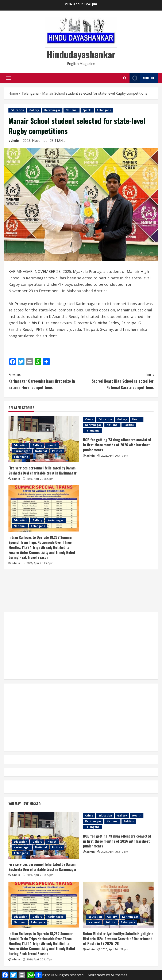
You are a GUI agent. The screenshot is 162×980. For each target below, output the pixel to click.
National (72, 110)
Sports (87, 110)
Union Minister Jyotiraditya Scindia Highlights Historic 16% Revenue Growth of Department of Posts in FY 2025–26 (118, 939)
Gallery (34, 110)
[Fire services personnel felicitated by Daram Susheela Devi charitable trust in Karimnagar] (44, 439)
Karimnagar (52, 110)
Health (52, 445)
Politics (57, 451)
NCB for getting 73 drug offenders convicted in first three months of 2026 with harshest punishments (117, 445)
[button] (9, 78)
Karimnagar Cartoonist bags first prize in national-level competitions (45, 381)
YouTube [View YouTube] (142, 78)
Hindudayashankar (81, 54)
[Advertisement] (81, 591)
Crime (89, 419)
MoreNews (97, 975)
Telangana (104, 110)
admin (14, 141)
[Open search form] (125, 78)
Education (17, 110)
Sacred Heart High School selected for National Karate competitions (117, 381)
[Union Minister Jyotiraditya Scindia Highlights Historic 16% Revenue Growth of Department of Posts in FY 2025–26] (118, 905)
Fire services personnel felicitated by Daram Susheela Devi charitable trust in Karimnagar (43, 470)
